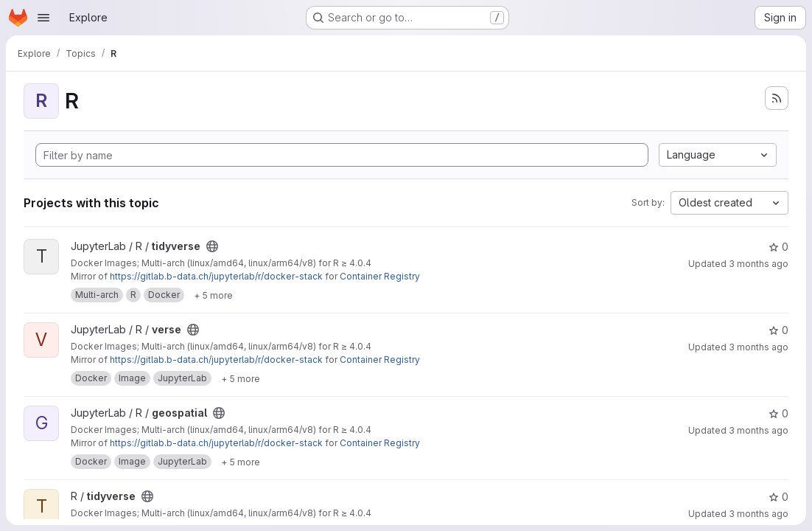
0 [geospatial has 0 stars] (778, 413)
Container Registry (380, 276)
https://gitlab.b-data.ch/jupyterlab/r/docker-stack (216, 276)
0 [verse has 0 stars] (778, 330)
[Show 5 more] (213, 295)
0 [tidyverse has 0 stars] (778, 247)
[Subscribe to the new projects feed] (777, 98)
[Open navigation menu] (43, 18)
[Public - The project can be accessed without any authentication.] (212, 246)
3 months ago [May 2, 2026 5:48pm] (759, 264)
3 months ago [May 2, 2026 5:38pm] (759, 514)
